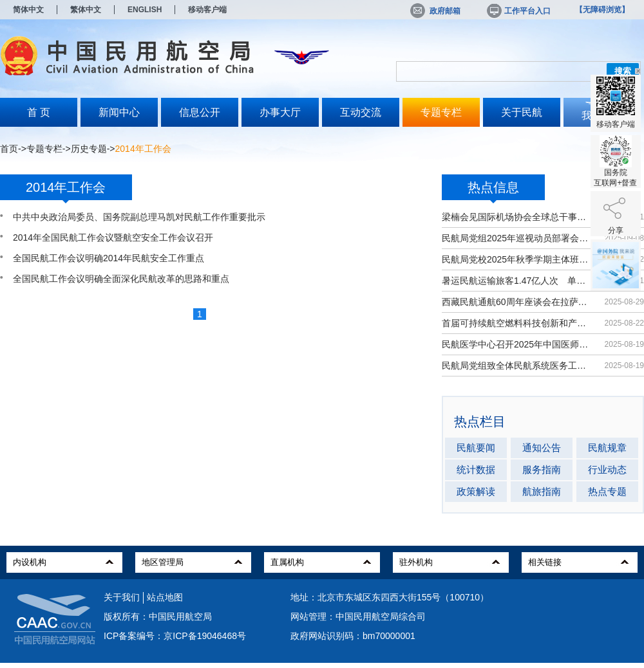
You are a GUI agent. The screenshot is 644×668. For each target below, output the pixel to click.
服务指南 (542, 469)
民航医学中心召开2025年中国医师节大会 (517, 344)
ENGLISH (145, 10)
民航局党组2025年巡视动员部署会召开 (517, 238)
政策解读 (476, 491)
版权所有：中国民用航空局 (158, 617)
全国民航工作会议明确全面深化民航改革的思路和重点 (121, 279)
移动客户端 (207, 10)
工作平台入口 (518, 11)
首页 (9, 149)
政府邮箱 (435, 11)
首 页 (39, 112)
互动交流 (361, 112)
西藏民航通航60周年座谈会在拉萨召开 (517, 302)
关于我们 (122, 597)
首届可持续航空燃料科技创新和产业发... (517, 323)
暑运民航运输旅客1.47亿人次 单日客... (517, 281)
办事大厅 (280, 112)
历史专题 (89, 149)
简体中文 (28, 10)
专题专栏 (441, 112)
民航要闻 (476, 448)
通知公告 (542, 448)
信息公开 (200, 112)
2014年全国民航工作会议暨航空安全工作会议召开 (113, 237)
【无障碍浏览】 (602, 10)
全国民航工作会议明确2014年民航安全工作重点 (109, 258)
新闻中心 (119, 112)
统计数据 (476, 469)
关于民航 (522, 112)
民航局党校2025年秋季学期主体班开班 (517, 259)
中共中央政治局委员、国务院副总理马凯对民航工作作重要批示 (139, 217)
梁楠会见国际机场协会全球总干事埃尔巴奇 (517, 217)
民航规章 (607, 448)
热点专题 (607, 491)
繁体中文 (86, 10)
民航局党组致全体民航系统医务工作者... (517, 366)
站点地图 (165, 597)
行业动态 (607, 469)
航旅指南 (542, 491)
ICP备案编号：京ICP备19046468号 (175, 636)
